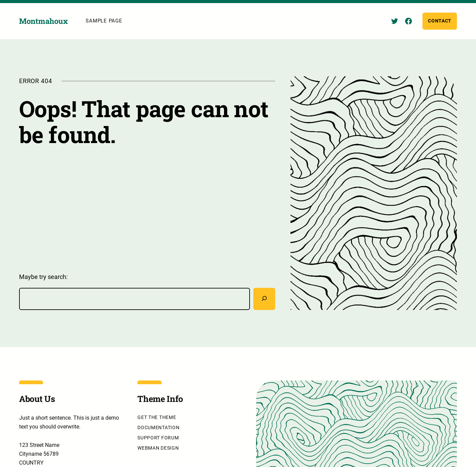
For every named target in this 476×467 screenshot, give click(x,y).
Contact (440, 21)
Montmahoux (43, 21)
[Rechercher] (264, 299)
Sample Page (104, 21)
